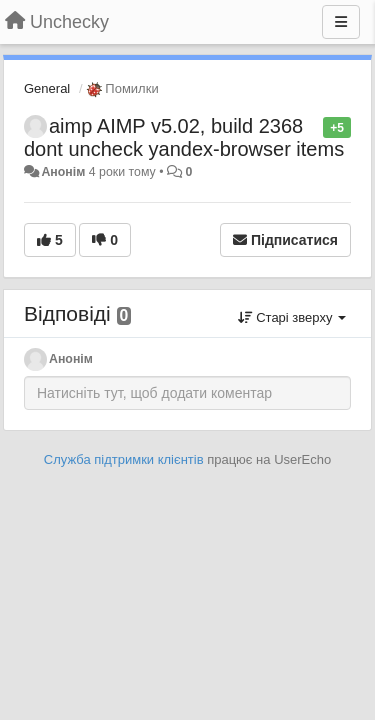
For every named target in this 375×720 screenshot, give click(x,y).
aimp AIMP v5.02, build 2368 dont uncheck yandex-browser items (184, 137)
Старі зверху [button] (292, 317)
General (47, 88)
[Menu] (341, 22)
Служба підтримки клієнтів (124, 459)
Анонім (63, 172)
